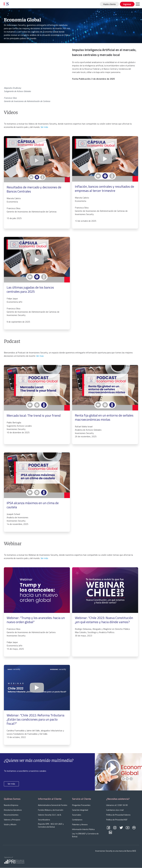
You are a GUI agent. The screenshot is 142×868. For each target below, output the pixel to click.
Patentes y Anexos (80, 824)
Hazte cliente (109, 4)
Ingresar (127, 4)
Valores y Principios (12, 820)
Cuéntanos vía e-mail (115, 810)
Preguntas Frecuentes (81, 805)
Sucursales (77, 815)
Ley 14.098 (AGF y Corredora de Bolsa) (85, 835)
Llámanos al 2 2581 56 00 (117, 805)
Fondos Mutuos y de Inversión (51, 810)
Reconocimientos (11, 815)
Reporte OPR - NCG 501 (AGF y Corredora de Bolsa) (51, 825)
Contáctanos (77, 820)
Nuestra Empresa (11, 805)
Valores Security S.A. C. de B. (50, 815)
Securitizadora (44, 820)
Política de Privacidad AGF (117, 820)
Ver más (11, 784)
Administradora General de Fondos (53, 805)
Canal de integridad (80, 810)
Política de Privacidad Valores (118, 815)
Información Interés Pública (83, 829)
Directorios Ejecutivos (13, 810)
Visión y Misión (10, 824)
